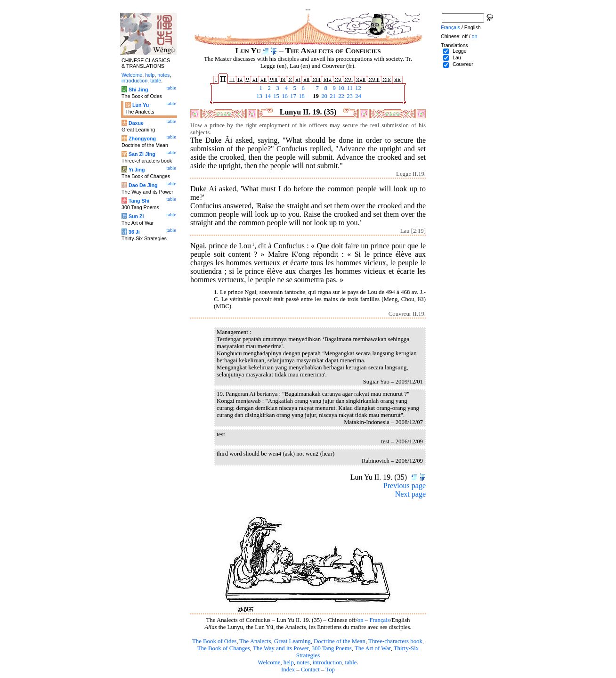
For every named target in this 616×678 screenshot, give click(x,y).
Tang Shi (139, 201)
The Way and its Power (281, 648)
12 (357, 88)
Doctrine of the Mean (340, 641)
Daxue (136, 123)
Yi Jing (137, 170)
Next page (410, 494)
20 (324, 96)
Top (330, 670)
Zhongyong (142, 139)
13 (259, 96)
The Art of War (373, 648)
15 (276, 96)
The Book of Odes (214, 641)
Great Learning (292, 641)
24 (357, 96)
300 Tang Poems (332, 648)
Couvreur (463, 64)
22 (340, 96)
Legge (460, 51)
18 (301, 96)
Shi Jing (138, 90)
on (361, 620)
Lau (457, 57)
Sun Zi (136, 216)
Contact (310, 670)
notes (303, 662)
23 (349, 96)
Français (379, 620)
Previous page (405, 486)
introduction (328, 662)
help (289, 662)
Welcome (269, 662)
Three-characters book (395, 641)
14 (267, 96)
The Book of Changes (224, 648)
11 (349, 88)
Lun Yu (141, 105)
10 (340, 88)
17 (292, 96)
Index (288, 670)
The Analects (255, 641)
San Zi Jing (142, 154)
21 (332, 96)
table (351, 662)
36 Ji (134, 232)
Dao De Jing (143, 185)
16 (284, 96)
